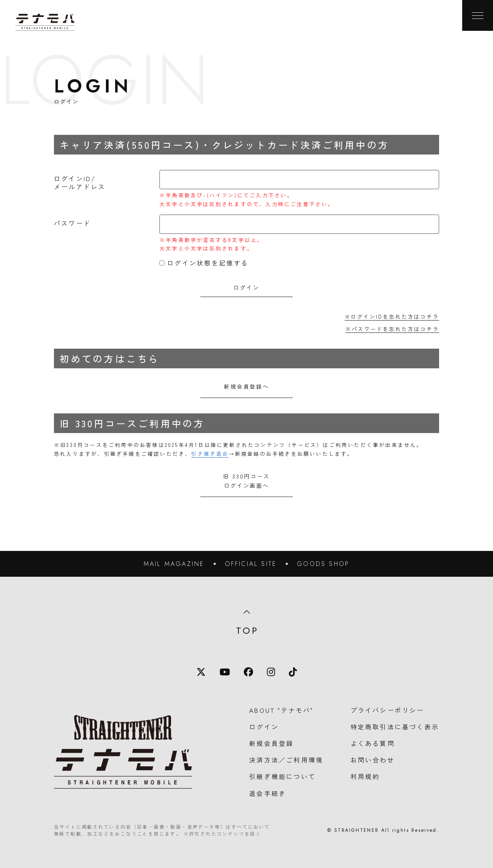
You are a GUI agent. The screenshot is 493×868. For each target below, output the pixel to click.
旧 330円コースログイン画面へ (246, 481)
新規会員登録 (271, 743)
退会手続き (268, 793)
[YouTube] (225, 672)
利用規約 (365, 776)
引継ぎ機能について (283, 776)
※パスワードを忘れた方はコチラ (392, 329)
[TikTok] (293, 672)
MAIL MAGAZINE (174, 564)
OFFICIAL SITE (251, 564)
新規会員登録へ (246, 386)
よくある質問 (373, 743)
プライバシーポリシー (387, 710)
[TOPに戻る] (45, 22)
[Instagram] (271, 672)
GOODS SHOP (323, 564)
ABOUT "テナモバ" (281, 710)
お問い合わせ (373, 760)
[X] (201, 672)
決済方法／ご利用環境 (286, 760)
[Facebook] (248, 672)
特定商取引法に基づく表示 (395, 727)
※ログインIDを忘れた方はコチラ (392, 316)
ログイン (264, 727)
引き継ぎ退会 (210, 454)
